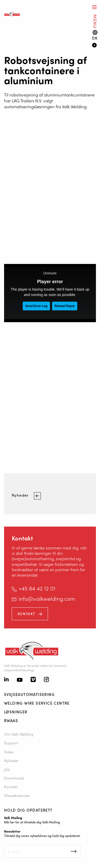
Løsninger (16, 712)
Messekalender (17, 795)
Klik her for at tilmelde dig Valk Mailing (32, 822)
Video (9, 752)
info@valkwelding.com (47, 598)
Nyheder (21, 495)
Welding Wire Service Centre (37, 703)
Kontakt (26, 614)
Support (11, 743)
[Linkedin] (6, 680)
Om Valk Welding (19, 734)
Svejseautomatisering (29, 694)
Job (7, 769)
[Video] (94, 46)
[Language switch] (95, 35)
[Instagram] (46, 680)
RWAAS (11, 720)
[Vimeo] (33, 680)
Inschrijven (74, 851)
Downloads (14, 778)
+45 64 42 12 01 (37, 588)
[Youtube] (20, 680)
